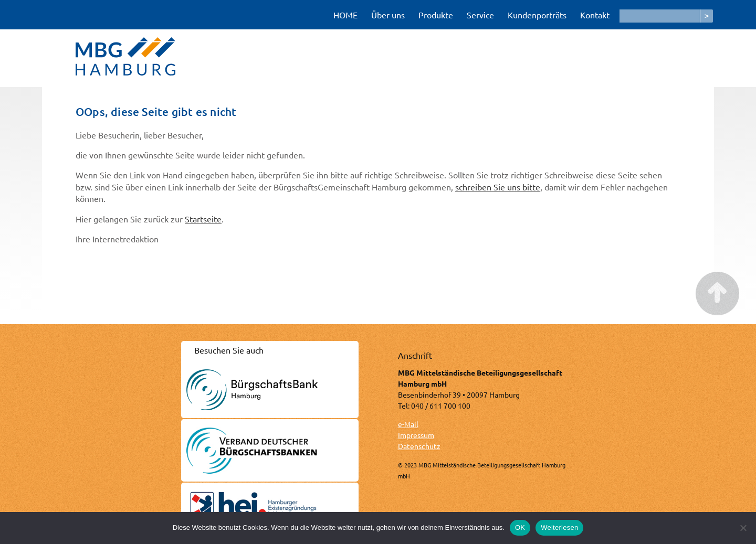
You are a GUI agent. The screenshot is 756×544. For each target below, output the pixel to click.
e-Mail (408, 424)
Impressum (416, 435)
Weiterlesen (559, 527)
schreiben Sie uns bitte (498, 187)
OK (520, 527)
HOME (345, 15)
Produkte (436, 15)
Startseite (203, 219)
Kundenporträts (537, 15)
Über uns (388, 15)
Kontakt (595, 15)
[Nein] (743, 528)
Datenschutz (419, 446)
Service (480, 15)
